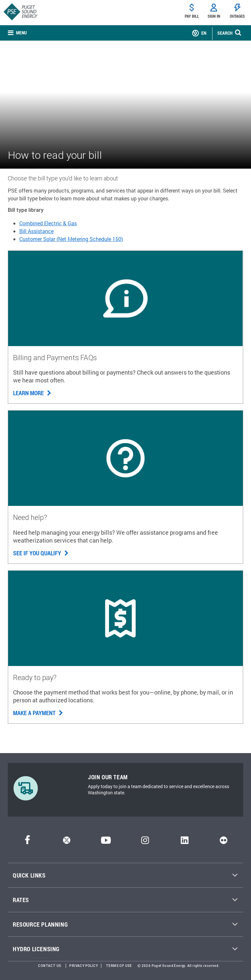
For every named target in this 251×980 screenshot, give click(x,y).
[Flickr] (224, 842)
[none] (17, 33)
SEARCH (225, 33)
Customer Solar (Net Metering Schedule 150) (71, 239)
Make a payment (38, 713)
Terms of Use (119, 966)
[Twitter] (67, 842)
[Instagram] (145, 842)
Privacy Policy (84, 966)
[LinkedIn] (184, 842)
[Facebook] (27, 842)
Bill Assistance (36, 231)
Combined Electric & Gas (48, 223)
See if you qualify (41, 553)
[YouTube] (106, 842)
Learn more (32, 393)
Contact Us (50, 966)
